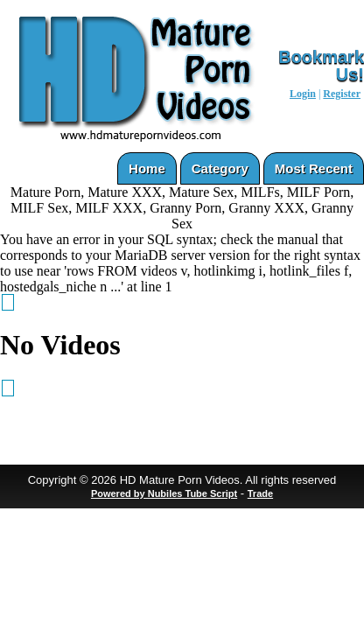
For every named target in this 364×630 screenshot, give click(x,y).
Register (342, 94)
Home (147, 168)
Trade (260, 493)
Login (303, 94)
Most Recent (314, 168)
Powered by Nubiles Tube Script (164, 493)
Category (220, 168)
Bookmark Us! (321, 66)
